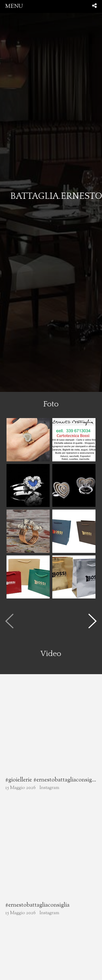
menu (14, 6)
